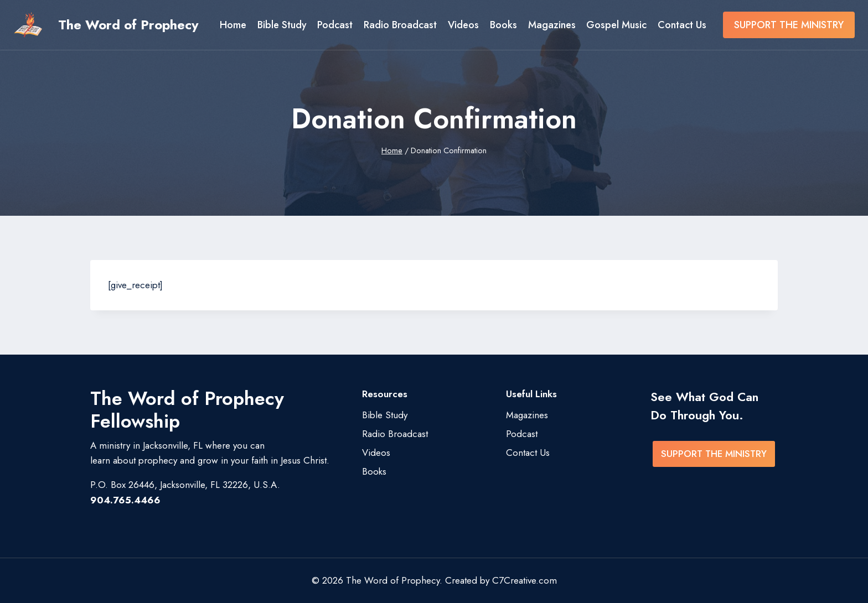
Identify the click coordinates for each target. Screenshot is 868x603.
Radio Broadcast (400, 25)
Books (503, 25)
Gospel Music (616, 25)
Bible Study (282, 25)
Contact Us (682, 25)
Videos (463, 25)
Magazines (552, 25)
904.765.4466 (125, 500)
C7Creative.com (525, 580)
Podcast (335, 25)
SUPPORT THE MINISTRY (789, 25)
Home (233, 25)
